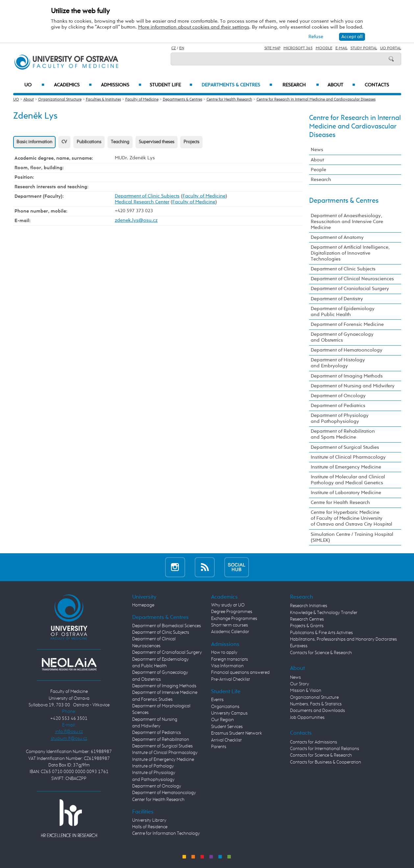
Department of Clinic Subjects (147, 196)
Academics (73, 85)
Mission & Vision (306, 691)
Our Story (300, 684)
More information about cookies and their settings (194, 27)
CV (64, 142)
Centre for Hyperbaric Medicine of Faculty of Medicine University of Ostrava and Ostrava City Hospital (352, 518)
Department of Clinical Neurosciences (352, 279)
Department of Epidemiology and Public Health (343, 312)
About (341, 85)
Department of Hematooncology (347, 350)
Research (301, 85)
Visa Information (227, 666)
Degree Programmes (232, 612)
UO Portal (391, 48)
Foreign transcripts (230, 659)
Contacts (377, 85)
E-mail (341, 48)
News (317, 150)
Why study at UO (228, 605)
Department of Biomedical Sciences (167, 626)
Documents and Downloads (317, 711)
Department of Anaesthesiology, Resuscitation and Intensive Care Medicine (347, 222)
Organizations (225, 707)
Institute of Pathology (153, 766)
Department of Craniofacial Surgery (350, 289)
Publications (89, 142)
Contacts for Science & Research (321, 653)
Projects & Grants (307, 626)
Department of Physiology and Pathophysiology (340, 418)
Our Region (222, 720)
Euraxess (299, 646)
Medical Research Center (142, 202)
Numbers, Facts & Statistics (316, 704)
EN (182, 48)
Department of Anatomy (337, 237)
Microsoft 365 (298, 48)
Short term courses (230, 625)
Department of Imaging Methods (347, 376)
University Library (149, 820)
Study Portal (364, 48)
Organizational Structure (60, 100)
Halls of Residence (150, 827)
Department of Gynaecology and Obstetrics (342, 337)
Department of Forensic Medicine (347, 324)
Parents (219, 747)
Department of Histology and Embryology (338, 363)
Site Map (272, 48)
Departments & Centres (237, 85)
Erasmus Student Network (237, 733)
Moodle (324, 48)
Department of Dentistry (337, 299)
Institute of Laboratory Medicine (346, 493)
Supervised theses (157, 142)
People (318, 170)
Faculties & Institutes (103, 100)
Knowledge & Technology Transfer (324, 613)
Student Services (227, 727)
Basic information (34, 142)
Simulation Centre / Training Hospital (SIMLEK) (352, 537)
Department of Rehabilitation (161, 740)
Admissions (121, 85)
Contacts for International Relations (325, 749)
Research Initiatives (309, 606)
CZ (174, 48)
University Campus (229, 713)
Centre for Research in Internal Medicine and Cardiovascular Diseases (316, 100)
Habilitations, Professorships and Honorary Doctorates (343, 639)
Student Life (171, 85)
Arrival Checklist (226, 740)
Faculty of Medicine (142, 100)
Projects (191, 142)
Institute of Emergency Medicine (346, 467)
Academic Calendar (230, 632)
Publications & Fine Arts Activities (321, 633)
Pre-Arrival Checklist (231, 679)
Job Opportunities (307, 718)
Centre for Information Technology (166, 834)
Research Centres (307, 619)
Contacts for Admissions (314, 742)
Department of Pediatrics (338, 406)
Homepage (143, 605)
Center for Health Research (158, 800)
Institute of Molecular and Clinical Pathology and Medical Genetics (348, 480)
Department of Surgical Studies (345, 447)
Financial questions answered (240, 673)
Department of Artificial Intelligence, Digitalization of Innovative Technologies (350, 253)
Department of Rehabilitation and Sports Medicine (343, 434)
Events (217, 700)
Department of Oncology (338, 396)
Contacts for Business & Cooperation (326, 762)
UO (34, 85)
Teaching (120, 142)
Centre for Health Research (229, 100)
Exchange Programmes (234, 619)
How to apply (224, 652)
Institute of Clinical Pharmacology (348, 457)
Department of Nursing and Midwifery (353, 386)
